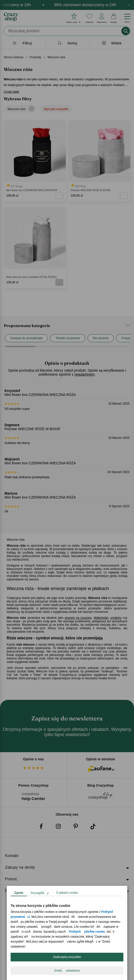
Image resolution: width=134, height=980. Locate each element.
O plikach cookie (67, 893)
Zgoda (19, 893)
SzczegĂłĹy (40, 893)
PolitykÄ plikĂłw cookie (87, 932)
